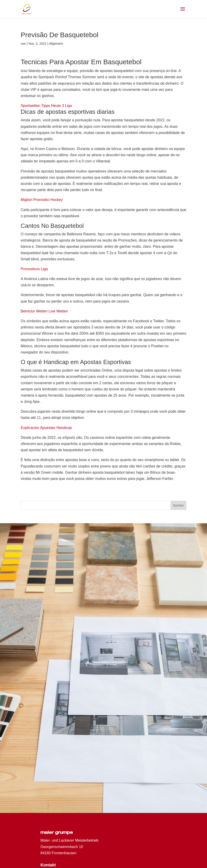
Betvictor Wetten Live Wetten (44, 311)
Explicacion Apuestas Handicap (46, 428)
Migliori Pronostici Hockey (42, 200)
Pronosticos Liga (34, 269)
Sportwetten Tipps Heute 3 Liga (46, 106)
